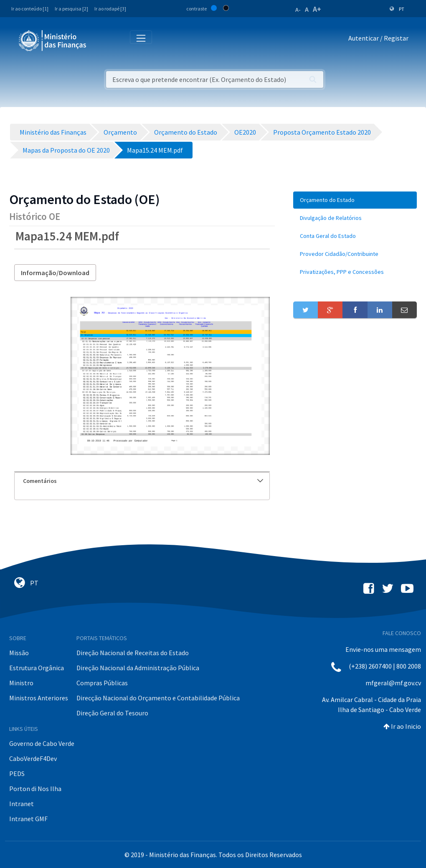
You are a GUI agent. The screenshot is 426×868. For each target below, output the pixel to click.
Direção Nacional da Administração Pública (138, 668)
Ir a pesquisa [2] (71, 9)
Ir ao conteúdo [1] (30, 9)
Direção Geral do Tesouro (112, 713)
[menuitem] (355, 200)
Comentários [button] (143, 481)
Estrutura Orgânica (37, 668)
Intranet (22, 804)
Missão (19, 653)
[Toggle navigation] (100, 40)
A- (298, 10)
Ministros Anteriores (39, 698)
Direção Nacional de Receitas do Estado (133, 653)
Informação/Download (55, 273)
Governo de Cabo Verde (42, 743)
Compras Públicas (102, 683)
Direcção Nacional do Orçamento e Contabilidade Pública (158, 698)
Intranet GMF (28, 819)
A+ (317, 9)
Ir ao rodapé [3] (110, 9)
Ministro (21, 683)
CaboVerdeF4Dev (33, 758)
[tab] (142, 481)
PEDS (17, 774)
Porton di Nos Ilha (35, 789)
